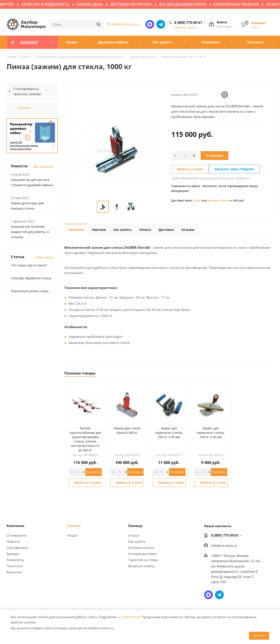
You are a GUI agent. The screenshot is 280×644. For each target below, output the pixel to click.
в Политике (131, 617)
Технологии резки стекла (30, 291)
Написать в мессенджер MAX (150, 24)
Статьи (134, 535)
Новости (13, 541)
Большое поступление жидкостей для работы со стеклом (30, 232)
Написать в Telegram (161, 24)
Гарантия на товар (143, 560)
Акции (73, 535)
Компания (15, 526)
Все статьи (45, 257)
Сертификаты (17, 548)
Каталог (74, 526)
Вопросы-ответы (142, 566)
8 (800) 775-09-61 (188, 23)
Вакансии (14, 572)
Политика (14, 566)
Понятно (259, 635)
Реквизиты (15, 560)
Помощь (135, 526)
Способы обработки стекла (31, 278)
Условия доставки (143, 554)
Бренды (13, 554)
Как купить (137, 541)
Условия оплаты (141, 548)
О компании (17, 535)
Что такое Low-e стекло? (29, 265)
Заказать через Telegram (234, 169)
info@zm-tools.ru (126, 24)
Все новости (44, 166)
